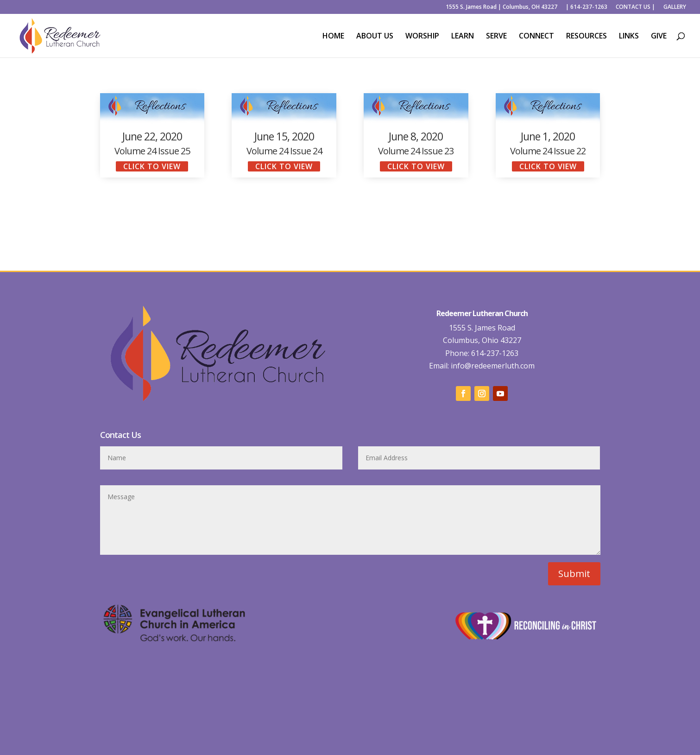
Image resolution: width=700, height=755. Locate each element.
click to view (152, 166)
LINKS (629, 37)
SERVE (496, 37)
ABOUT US (375, 37)
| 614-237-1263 (586, 7)
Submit (574, 574)
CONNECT (536, 37)
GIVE (659, 37)
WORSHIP (422, 37)
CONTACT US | (635, 7)
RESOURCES (586, 37)
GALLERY (675, 7)
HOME (333, 37)
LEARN (463, 37)
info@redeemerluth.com (492, 366)
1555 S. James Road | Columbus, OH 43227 (501, 7)
